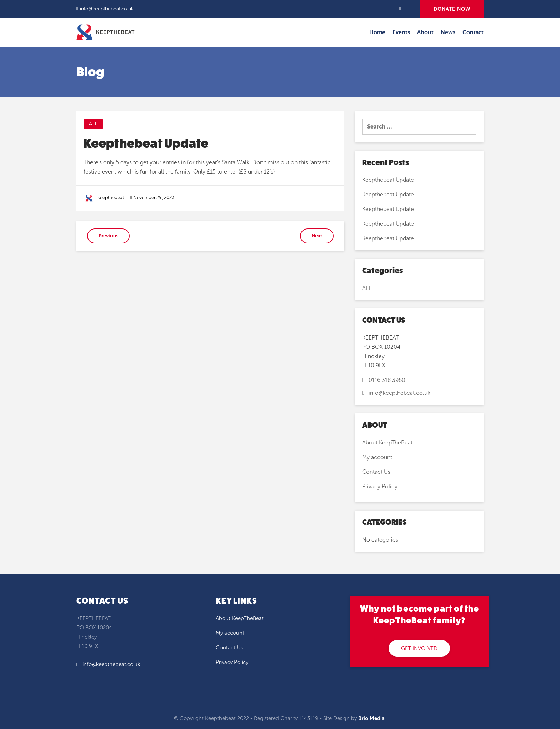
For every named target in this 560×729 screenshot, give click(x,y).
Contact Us (376, 472)
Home (377, 32)
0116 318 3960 (384, 380)
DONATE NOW (452, 9)
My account (377, 457)
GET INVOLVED (419, 648)
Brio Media (371, 718)
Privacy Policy (380, 486)
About (425, 32)
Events (401, 32)
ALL (93, 124)
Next (317, 236)
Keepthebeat (111, 198)
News (448, 32)
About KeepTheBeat (387, 443)
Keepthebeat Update (388, 180)
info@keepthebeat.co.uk (107, 9)
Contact (473, 32)
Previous (108, 236)
